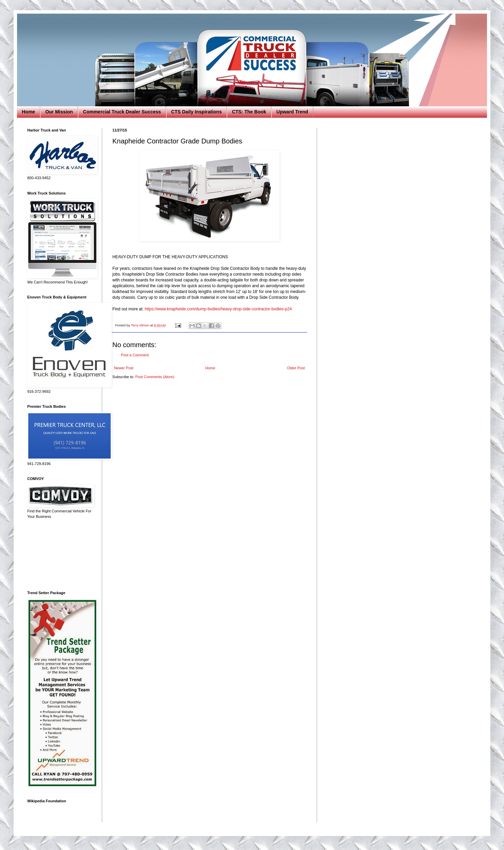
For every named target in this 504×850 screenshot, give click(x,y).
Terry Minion (140, 325)
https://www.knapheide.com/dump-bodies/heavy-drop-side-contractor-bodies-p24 (218, 309)
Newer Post (124, 368)
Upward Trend (292, 112)
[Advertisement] (60, 555)
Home (28, 112)
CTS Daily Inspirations (197, 112)
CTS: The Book (249, 112)
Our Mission (59, 112)
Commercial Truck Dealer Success (122, 112)
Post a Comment (135, 355)
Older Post (296, 368)
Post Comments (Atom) (155, 377)
